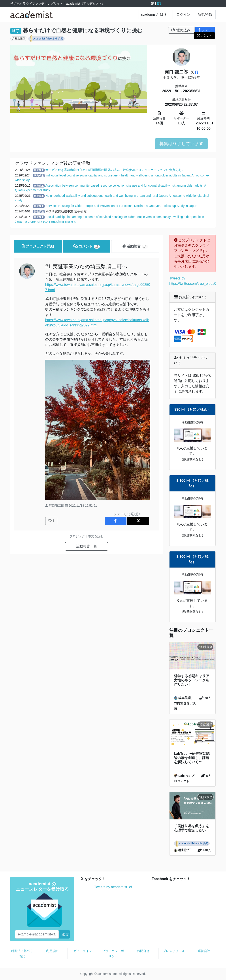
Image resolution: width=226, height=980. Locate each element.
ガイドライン (83, 951)
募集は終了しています (181, 144)
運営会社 (204, 951)
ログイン (183, 14)
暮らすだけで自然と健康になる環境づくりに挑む (83, 30)
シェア (205, 30)
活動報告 (135, 246)
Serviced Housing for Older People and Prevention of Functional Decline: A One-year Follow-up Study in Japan (121, 206)
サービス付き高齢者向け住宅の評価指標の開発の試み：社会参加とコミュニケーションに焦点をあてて (117, 170)
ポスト (204, 36)
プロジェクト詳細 (38, 246)
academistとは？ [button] (154, 14)
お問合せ (143, 951)
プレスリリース (174, 951)
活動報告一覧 (87, 546)
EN (159, 4)
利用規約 (52, 951)
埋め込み (181, 30)
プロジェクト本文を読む (87, 536)
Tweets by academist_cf (113, 887)
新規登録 (205, 14)
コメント (87, 246)
